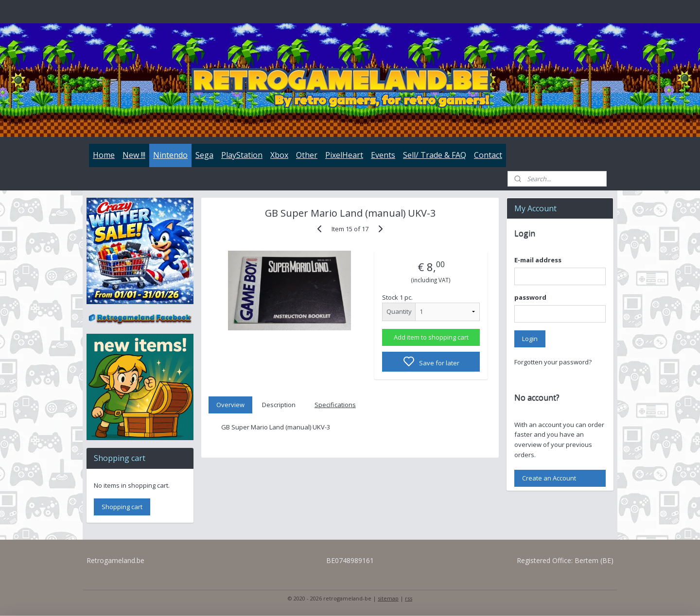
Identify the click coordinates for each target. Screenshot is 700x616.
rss (409, 598)
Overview (230, 405)
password (530, 297)
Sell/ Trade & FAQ (435, 155)
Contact (488, 155)
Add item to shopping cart (431, 337)
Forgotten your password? (553, 362)
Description (279, 405)
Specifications (335, 405)
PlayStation (242, 155)
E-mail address (538, 260)
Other (307, 155)
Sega (204, 155)
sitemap (388, 598)
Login (530, 339)
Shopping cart (122, 507)
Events (383, 155)
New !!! (134, 155)
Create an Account (549, 478)
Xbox (279, 155)
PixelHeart (344, 155)
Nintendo (170, 155)
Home (104, 155)
